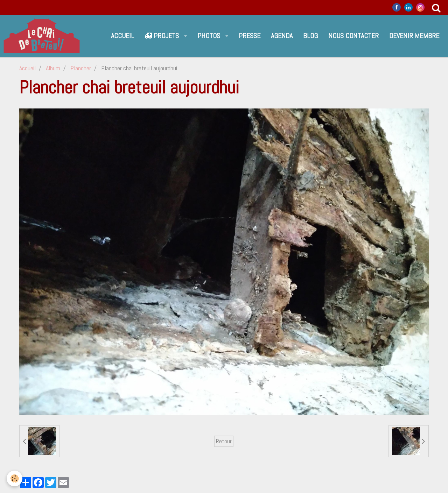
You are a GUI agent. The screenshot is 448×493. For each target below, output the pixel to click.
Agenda (282, 36)
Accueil (122, 36)
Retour (224, 441)
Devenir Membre (414, 36)
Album (53, 68)
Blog (310, 36)
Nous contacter (353, 36)
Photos (210, 36)
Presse (250, 36)
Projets (163, 36)
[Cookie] (15, 478)
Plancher (81, 68)
